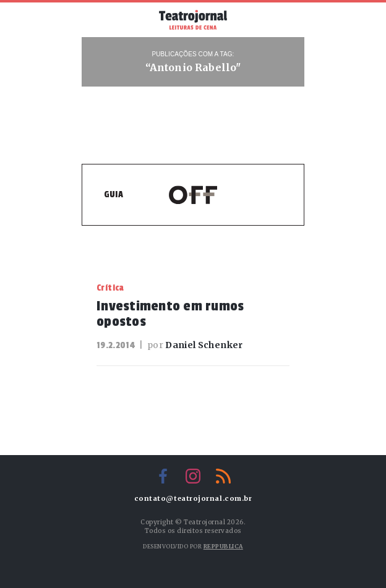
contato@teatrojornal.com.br (193, 499)
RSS (223, 476)
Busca (285, 20)
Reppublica (223, 546)
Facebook (163, 476)
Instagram (193, 476)
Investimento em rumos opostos (170, 314)
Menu (101, 19)
